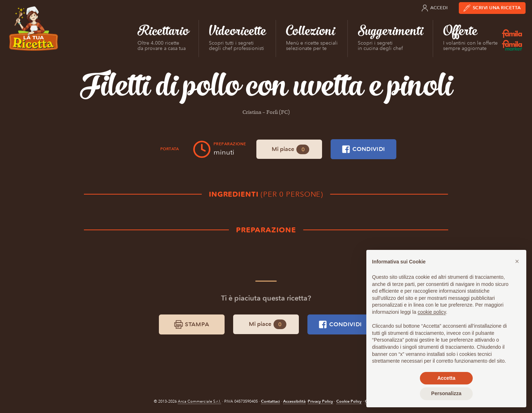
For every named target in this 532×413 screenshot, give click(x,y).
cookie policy (432, 312)
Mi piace (290, 149)
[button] (517, 261)
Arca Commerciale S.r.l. (199, 401)
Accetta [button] (446, 378)
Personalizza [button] (446, 393)
